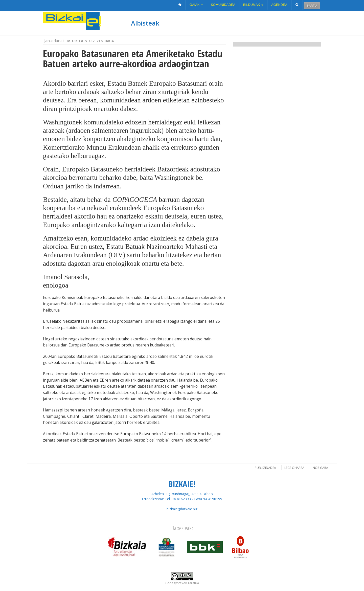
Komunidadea (223, 5)
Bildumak (253, 5)
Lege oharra (294, 468)
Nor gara (320, 468)
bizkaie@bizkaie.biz (182, 509)
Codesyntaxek (176, 583)
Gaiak (196, 5)
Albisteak (145, 23)
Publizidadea (265, 468)
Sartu (312, 5)
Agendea (279, 5)
